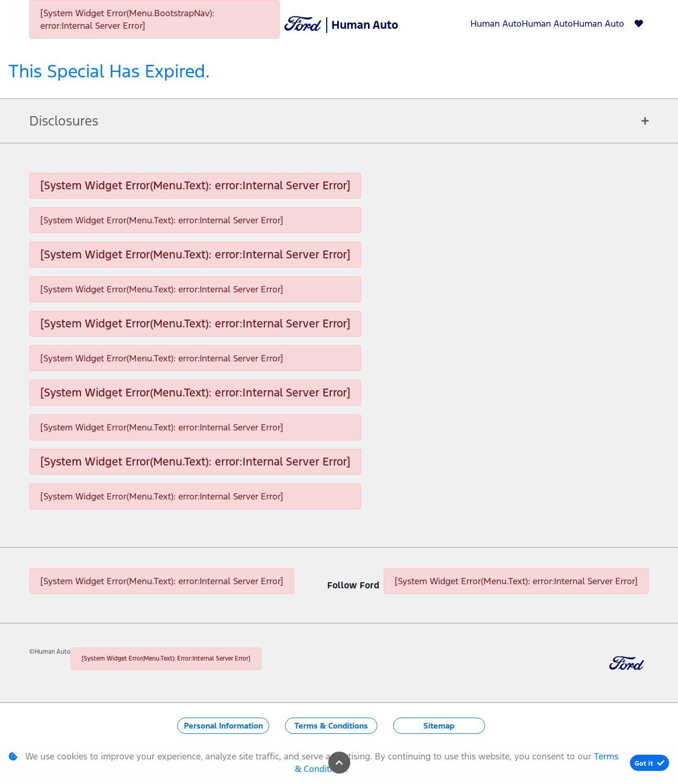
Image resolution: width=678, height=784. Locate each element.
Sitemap (439, 726)
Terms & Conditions (331, 726)
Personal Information (223, 726)
